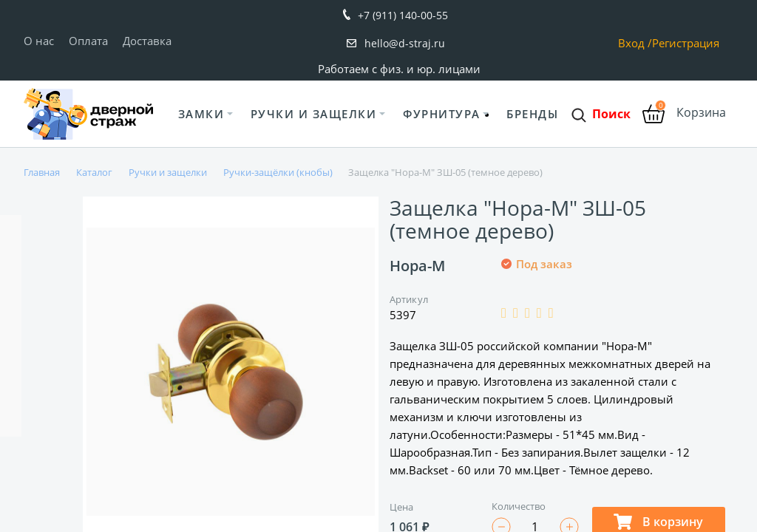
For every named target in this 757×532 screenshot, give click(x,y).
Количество (519, 506)
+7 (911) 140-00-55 (403, 15)
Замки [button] (201, 114)
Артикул (409, 299)
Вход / (635, 43)
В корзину (658, 522)
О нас (39, 41)
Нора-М (417, 266)
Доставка (147, 41)
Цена (401, 507)
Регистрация (686, 43)
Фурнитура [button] (442, 114)
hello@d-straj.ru (405, 43)
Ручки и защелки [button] (314, 114)
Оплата (88, 41)
